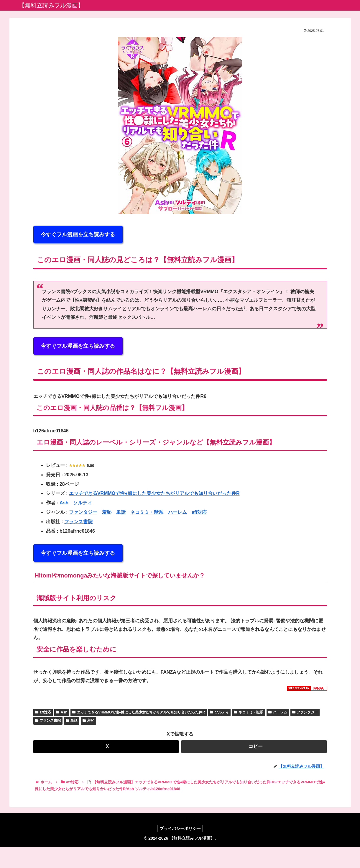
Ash (64, 503)
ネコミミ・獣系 (147, 512)
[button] (254, 747)
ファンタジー (83, 512)
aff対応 (199, 512)
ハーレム (177, 512)
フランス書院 (78, 522)
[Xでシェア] (106, 747)
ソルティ (83, 503)
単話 (121, 512)
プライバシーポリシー (180, 828)
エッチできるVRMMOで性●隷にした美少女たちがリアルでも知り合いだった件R (154, 493)
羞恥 (107, 512)
